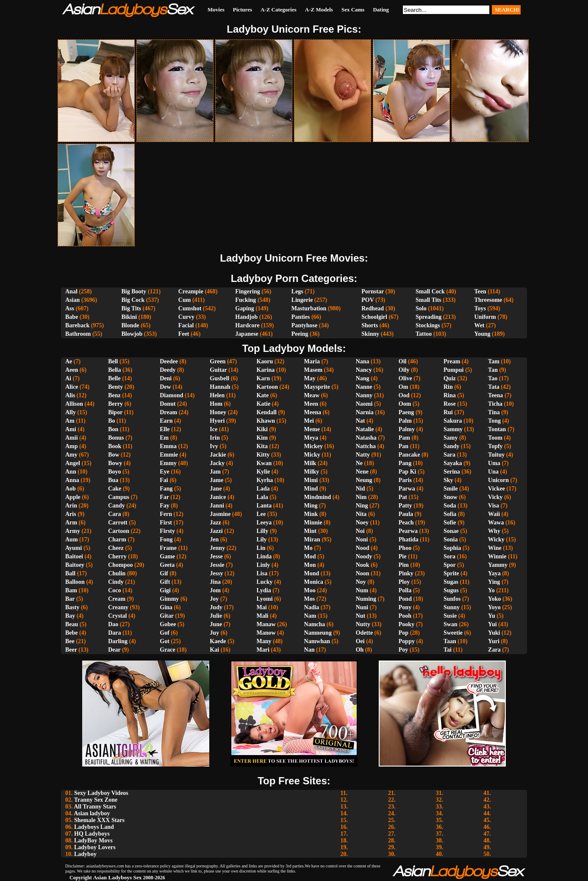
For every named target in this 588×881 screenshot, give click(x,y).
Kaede (218, 641)
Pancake (409, 455)
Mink (311, 514)
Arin (71, 506)
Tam (494, 361)
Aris (71, 514)
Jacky (217, 463)
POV (367, 300)
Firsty (167, 531)
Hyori (217, 421)
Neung (364, 480)
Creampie (191, 291)
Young (482, 334)
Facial (186, 325)
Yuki (494, 633)
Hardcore (247, 325)
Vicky (495, 497)
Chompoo (120, 565)
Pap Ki (408, 472)
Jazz (215, 523)
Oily (404, 370)
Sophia (452, 548)
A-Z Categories (279, 10)
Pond (405, 599)
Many (264, 641)
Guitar (218, 370)
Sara (449, 455)
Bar (70, 599)
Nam (310, 616)
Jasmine (220, 514)
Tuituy (496, 455)
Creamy (118, 607)
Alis (70, 395)
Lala (262, 497)
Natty (363, 455)
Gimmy (169, 599)
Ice (214, 429)
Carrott (118, 523)
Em (164, 438)
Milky (312, 472)
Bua (113, 480)
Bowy (115, 463)
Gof (165, 633)
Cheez (116, 548)
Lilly (262, 531)
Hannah (220, 387)
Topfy (495, 446)
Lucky (264, 582)
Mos (310, 599)
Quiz (450, 378)
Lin (261, 548)
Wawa (496, 523)
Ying (494, 582)
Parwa (407, 489)
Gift (165, 582)
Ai (68, 378)
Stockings (428, 325)
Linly (263, 565)
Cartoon (119, 531)
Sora (449, 556)
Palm (405, 421)
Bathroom (78, 334)
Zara (494, 650)
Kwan (264, 463)
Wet (479, 325)
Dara (114, 633)
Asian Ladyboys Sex (118, 877)
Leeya (264, 523)
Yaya (494, 573)
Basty (72, 607)
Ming (311, 506)
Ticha (495, 404)
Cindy (116, 582)
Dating (381, 10)
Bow (114, 455)
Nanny (364, 395)
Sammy (453, 429)
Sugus (451, 590)
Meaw (312, 395)
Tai (448, 650)
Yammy (498, 565)
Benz (114, 395)
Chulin (117, 573)
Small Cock (430, 291)
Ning (362, 506)
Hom (216, 404)
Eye (165, 472)
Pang (405, 463)
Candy (116, 506)
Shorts (370, 325)
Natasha (366, 438)
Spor (450, 565)
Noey (362, 523)
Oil (403, 361)
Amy (71, 455)
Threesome (488, 300)
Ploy (404, 582)
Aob (71, 489)
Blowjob (132, 334)
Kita (262, 446)
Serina (452, 472)
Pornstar (373, 291)
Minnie (313, 523)
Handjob (246, 317)
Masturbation (309, 308)
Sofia (450, 514)
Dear (114, 650)
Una (493, 472)
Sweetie (453, 633)
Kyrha (265, 480)
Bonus (116, 438)
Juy (214, 633)
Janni (217, 506)
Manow (266, 633)
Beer (71, 650)
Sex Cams (353, 10)
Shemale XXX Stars (99, 820)
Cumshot (190, 308)
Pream (452, 361)
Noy (361, 582)
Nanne (364, 387)
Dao (113, 624)
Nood (363, 548)
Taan (450, 641)
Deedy (168, 370)
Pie (403, 556)
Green (218, 361)
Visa (494, 506)
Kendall (266, 412)
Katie (263, 404)
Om (404, 387)
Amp (72, 446)
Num (362, 590)
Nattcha (366, 446)
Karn (263, 378)
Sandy (451, 446)
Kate (262, 395)
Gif (164, 573)
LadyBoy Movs (93, 841)
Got (165, 641)
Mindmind (318, 497)
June (216, 624)
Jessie (217, 565)
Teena (495, 395)
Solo (421, 308)
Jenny (217, 548)
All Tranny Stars (95, 807)
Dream (168, 412)
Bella (114, 370)
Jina (215, 582)
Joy (214, 599)
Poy (404, 650)
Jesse (216, 556)
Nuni (362, 607)
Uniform (485, 317)
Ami (71, 429)
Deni (166, 378)
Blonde (130, 325)
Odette (364, 633)
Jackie (218, 455)
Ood (404, 395)
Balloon (75, 582)
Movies (216, 10)
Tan (493, 370)
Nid (361, 489)
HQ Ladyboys (92, 834)
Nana (363, 361)
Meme (312, 429)
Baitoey (75, 565)
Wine (495, 548)
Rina (450, 395)
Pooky (406, 624)
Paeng (406, 412)
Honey (218, 412)
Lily (261, 539)
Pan (404, 446)
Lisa (262, 573)
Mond (312, 573)
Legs (297, 291)
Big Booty (134, 291)
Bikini (129, 317)
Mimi (311, 480)
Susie (450, 616)
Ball (70, 573)
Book (115, 446)
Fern (166, 514)
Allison (74, 404)
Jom (215, 590)
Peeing (300, 334)
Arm (71, 523)
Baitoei (74, 556)
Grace (168, 650)
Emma (168, 446)
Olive (405, 378)
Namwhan (317, 641)
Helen (217, 395)
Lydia (263, 590)
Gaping (244, 308)
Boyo (114, 472)
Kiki (262, 429)
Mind (311, 489)
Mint (311, 531)
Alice (72, 387)
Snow (451, 497)
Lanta (264, 506)
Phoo (405, 548)
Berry (115, 404)
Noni (362, 539)
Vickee (496, 489)
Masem (313, 370)
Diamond (171, 395)
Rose (450, 404)
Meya (311, 438)
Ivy (214, 446)
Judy (216, 607)
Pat (403, 497)
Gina (166, 607)
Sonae (451, 531)
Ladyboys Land (94, 827)
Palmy (407, 429)
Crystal (117, 616)
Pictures (243, 10)
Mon (310, 565)
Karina (265, 370)
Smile (451, 489)
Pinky (406, 573)
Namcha (315, 624)
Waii (494, 514)
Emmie (169, 455)
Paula (406, 514)
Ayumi (73, 548)
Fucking (245, 300)
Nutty (363, 624)
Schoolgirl (374, 317)
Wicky (496, 539)
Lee (261, 514)
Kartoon (267, 387)
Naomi (364, 404)
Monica (314, 582)
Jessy (216, 573)
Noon (363, 573)
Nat (361, 421)
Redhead (373, 308)
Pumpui (453, 370)
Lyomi (264, 599)
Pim (404, 565)
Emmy (168, 463)
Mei (309, 421)
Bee (70, 641)
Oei (360, 641)
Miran (312, 539)
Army (73, 531)
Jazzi (216, 531)
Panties (301, 317)
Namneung (318, 633)
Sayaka (453, 463)
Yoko (494, 599)
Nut (361, 616)
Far (164, 497)
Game (167, 556)
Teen (480, 291)
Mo (308, 548)
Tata (494, 387)
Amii (72, 438)
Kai (214, 650)
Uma (494, 463)
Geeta (167, 565)
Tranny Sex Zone (96, 800)
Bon (113, 429)
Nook (363, 565)
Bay (70, 616)
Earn (166, 421)
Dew (165, 387)
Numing (366, 599)
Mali (262, 616)
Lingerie (302, 300)
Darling (118, 641)
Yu (492, 616)
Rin (448, 387)
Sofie (450, 523)
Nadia (312, 607)
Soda (450, 506)
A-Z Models (319, 10)
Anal (71, 291)
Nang (363, 378)
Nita (361, 514)
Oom (405, 404)
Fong (166, 539)
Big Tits (132, 308)
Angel (73, 463)
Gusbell (219, 378)
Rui (448, 412)
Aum (72, 539)
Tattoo (424, 334)
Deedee (169, 361)
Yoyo (494, 607)
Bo (111, 421)
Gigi (165, 590)
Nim (361, 497)
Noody (364, 556)
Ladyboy (85, 854)
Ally (71, 412)
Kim (262, 438)
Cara (114, 514)
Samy (451, 438)
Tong (494, 421)
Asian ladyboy (92, 813)
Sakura (453, 421)
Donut (168, 404)
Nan (309, 650)
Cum (185, 300)
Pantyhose (304, 325)
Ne (359, 463)
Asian (72, 300)
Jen (214, 539)
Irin (215, 438)
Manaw (266, 624)
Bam (71, 590)
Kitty (263, 455)
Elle (165, 429)
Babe (72, 317)
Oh (360, 650)
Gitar (166, 616)
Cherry (117, 556)
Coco (114, 590)
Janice (218, 497)
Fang (166, 489)
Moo (310, 590)
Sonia (451, 539)
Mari (263, 650)
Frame (168, 548)
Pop (404, 633)
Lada (263, 489)
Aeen (72, 370)
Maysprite (317, 387)
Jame (216, 480)
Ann (71, 472)
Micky (312, 455)
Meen (311, 404)
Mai (261, 607)
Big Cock (133, 300)
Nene (362, 472)
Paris (405, 480)
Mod (310, 556)
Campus (119, 497)
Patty (405, 506)
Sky (448, 480)
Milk (310, 463)
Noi (360, 531)
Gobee (168, 624)
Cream (117, 599)
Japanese (247, 334)
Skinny (370, 334)
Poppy (407, 641)
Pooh (405, 616)
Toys (480, 308)
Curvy (186, 317)
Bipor (115, 412)
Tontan (497, 429)
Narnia (365, 412)
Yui (492, 624)
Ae (69, 361)
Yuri (494, 641)
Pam (404, 438)
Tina (494, 412)
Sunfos (452, 599)
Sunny (452, 607)
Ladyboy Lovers (95, 847)
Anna (72, 480)
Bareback (77, 325)
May (310, 378)
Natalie (365, 429)
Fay (165, 506)
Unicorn (498, 480)
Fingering (247, 291)
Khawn (266, 421)
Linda (264, 556)
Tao (493, 378)
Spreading (429, 317)
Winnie (497, 556)
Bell (113, 361)
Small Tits (429, 300)
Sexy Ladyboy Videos (101, 793)
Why (494, 531)
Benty (115, 387)
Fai (164, 480)
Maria (312, 361)
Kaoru (265, 361)
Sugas (451, 582)
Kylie (263, 472)
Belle (114, 378)
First (166, 523)
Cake (115, 489)
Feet (184, 334)
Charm (117, 539)
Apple (73, 497)
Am (70, 421)
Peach (406, 523)
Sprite (451, 573)
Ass (70, 308)
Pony (405, 607)
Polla (405, 590)
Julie (216, 616)
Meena (313, 412)
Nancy (364, 370)
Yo (491, 590)
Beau (72, 624)
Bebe (72, 633)
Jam (215, 472)
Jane (216, 489)
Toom (495, 438)
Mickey (313, 446)
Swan (451, 624)
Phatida (409, 539)
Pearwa (408, 531)
